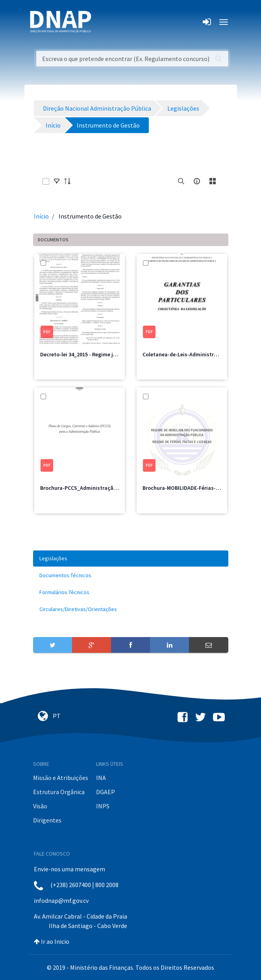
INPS (103, 806)
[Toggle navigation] (103, 22)
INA (101, 778)
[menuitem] (131, 559)
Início (41, 216)
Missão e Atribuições (61, 778)
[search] (181, 181)
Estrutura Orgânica (59, 792)
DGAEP (106, 792)
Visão (40, 806)
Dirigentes (47, 820)
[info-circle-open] (197, 181)
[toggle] (57, 181)
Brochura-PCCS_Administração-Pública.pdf (94, 488)
